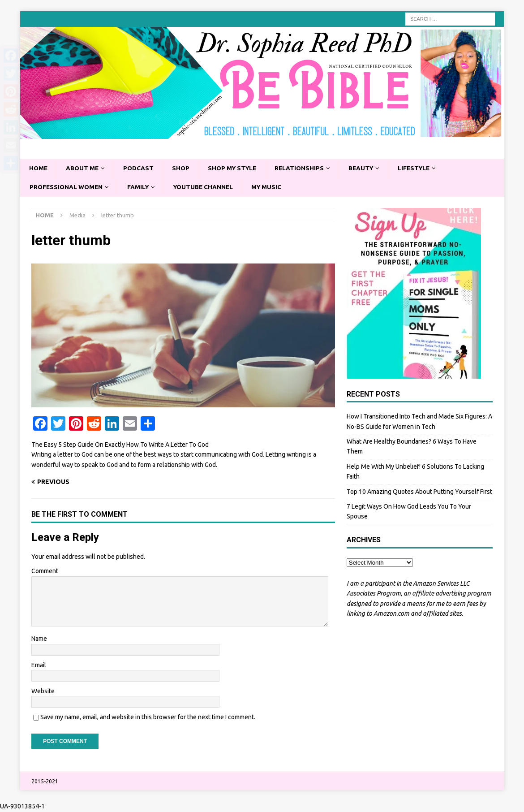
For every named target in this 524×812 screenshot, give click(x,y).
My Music (273, 187)
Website (43, 691)
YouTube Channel (208, 187)
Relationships (305, 168)
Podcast (141, 168)
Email (39, 665)
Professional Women (67, 187)
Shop (184, 168)
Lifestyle (423, 168)
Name (39, 639)
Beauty (368, 168)
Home (39, 168)
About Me (84, 168)
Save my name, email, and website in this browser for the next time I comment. (148, 718)
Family (141, 187)
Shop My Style (236, 168)
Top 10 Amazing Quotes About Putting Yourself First (419, 492)
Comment (45, 572)
